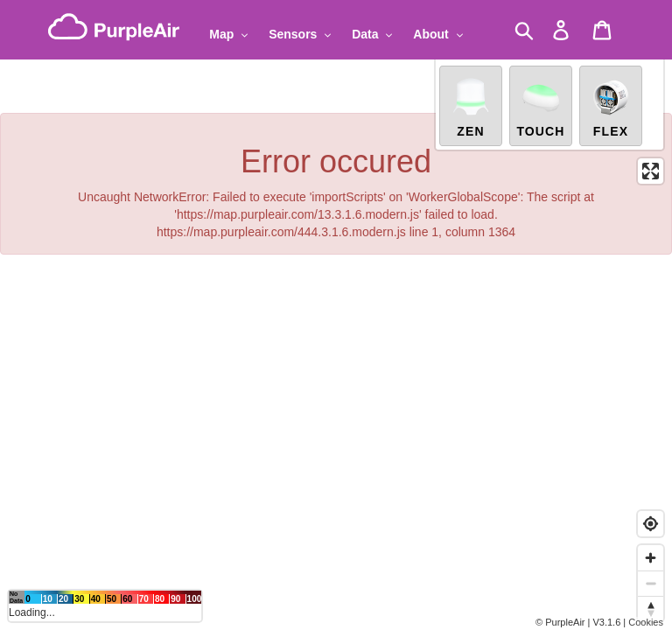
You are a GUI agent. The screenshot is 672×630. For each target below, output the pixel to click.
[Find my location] (651, 524)
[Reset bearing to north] (651, 609)
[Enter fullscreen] (651, 168)
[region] (336, 315)
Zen (471, 103)
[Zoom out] (651, 583)
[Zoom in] (651, 558)
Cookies (646, 622)
